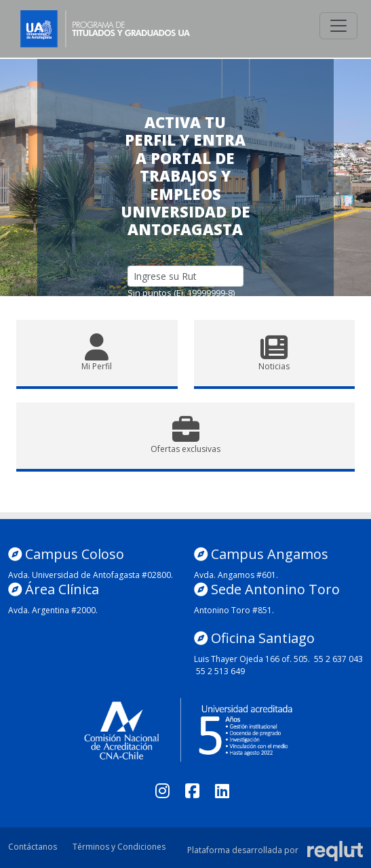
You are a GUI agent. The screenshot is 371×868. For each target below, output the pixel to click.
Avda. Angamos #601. (236, 575)
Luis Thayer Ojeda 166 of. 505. (252, 659)
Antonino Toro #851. (234, 610)
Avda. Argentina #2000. (53, 610)
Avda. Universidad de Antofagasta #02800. (91, 575)
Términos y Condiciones (119, 847)
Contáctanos (33, 847)
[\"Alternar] (338, 26)
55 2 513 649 (220, 671)
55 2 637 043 (338, 659)
